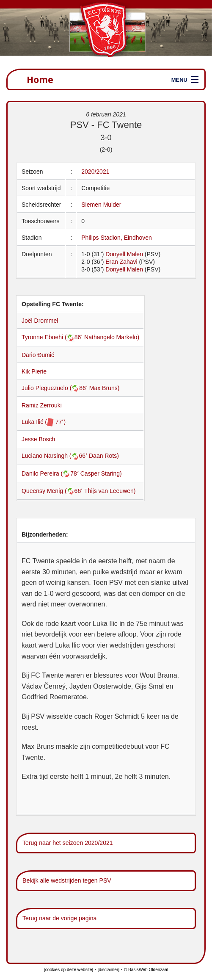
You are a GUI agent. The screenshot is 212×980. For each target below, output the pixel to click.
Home (40, 79)
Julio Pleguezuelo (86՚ (55, 388)
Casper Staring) (101, 473)
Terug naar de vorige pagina (59, 918)
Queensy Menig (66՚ (53, 491)
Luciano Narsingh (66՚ (55, 456)
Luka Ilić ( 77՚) (44, 422)
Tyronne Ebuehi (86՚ (53, 337)
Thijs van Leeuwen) (110, 491)
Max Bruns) (105, 388)
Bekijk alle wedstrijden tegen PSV (67, 880)
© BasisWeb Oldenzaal (146, 970)
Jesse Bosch (38, 439)
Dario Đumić (38, 355)
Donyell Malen (124, 254)
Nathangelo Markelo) (112, 337)
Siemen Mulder (101, 205)
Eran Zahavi (121, 262)
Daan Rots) (104, 456)
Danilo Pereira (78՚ (51, 473)
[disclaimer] (109, 970)
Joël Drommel (40, 321)
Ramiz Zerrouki (42, 405)
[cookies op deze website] (69, 970)
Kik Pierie (34, 371)
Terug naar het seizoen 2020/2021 (68, 843)
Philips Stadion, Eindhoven (117, 238)
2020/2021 (95, 172)
